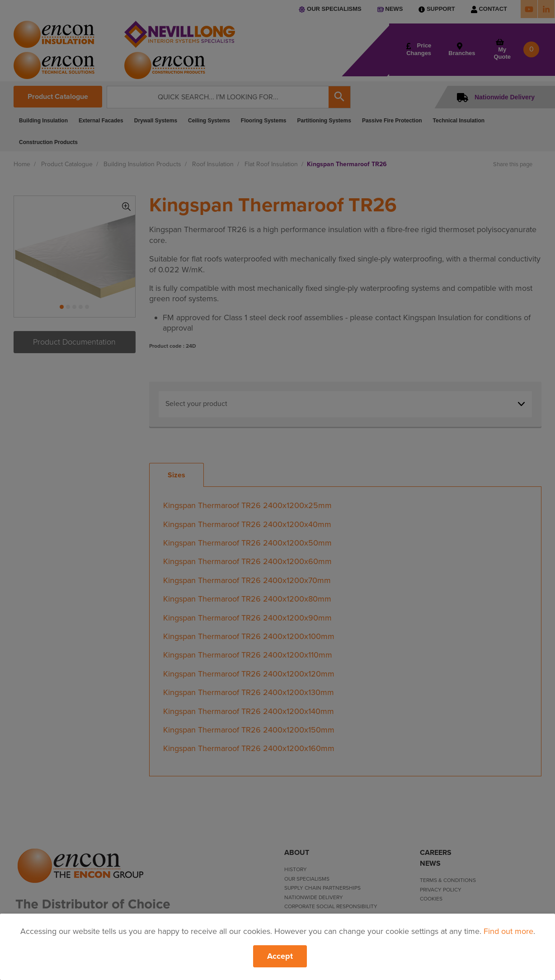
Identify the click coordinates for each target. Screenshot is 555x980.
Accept (280, 956)
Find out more (508, 931)
